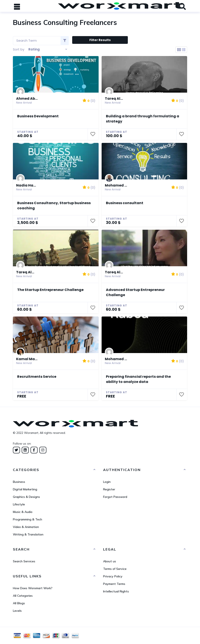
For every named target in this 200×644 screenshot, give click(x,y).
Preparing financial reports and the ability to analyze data (138, 379)
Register (109, 489)
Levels (17, 611)
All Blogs (19, 603)
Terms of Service (115, 569)
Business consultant (125, 203)
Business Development (38, 116)
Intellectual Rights (116, 591)
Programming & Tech (27, 519)
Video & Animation (26, 527)
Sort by (19, 49)
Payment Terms (114, 584)
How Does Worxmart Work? (33, 588)
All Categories (23, 596)
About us (110, 561)
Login (107, 482)
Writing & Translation (28, 534)
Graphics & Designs (26, 497)
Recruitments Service (37, 377)
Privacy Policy (113, 576)
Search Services (24, 561)
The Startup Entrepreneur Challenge (50, 290)
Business (19, 482)
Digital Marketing (25, 489)
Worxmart (31, 433)
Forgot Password (115, 497)
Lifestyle (19, 504)
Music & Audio (23, 512)
